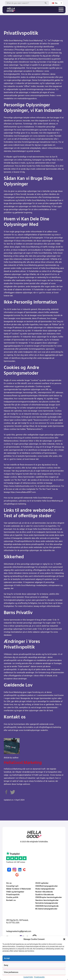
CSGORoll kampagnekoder (46, 886)
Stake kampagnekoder (45, 889)
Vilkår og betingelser (15, 892)
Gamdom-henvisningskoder (47, 900)
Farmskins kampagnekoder (47, 903)
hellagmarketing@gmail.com (19, 931)
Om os (9, 883)
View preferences (11, 972)
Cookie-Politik (28, 977)
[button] (64, 939)
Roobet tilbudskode (44, 892)
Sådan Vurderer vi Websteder (19, 889)
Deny (6, 965)
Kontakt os (11, 900)
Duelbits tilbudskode (45, 894)
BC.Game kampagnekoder (46, 909)
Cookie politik (12, 897)
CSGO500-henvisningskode (47, 906)
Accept (7, 958)
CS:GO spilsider (42, 883)
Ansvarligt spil (12, 886)
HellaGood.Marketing (23, 763)
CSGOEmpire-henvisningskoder (49, 897)
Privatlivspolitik (39, 977)
